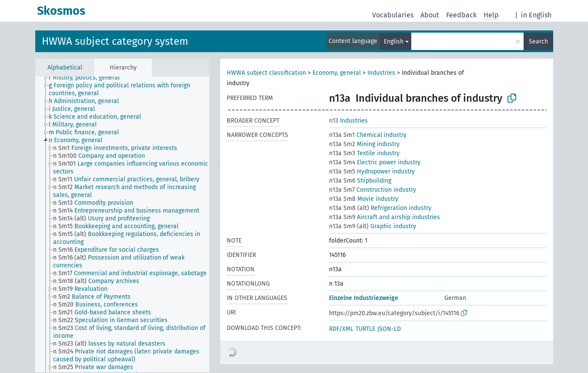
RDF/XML (341, 329)
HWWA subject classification (266, 73)
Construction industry (373, 190)
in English (536, 15)
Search (538, 42)
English (394, 42)
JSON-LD (389, 329)
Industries (381, 73)
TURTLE (365, 329)
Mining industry (364, 144)
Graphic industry (373, 226)
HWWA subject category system (115, 41)
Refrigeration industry (380, 208)
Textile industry (364, 153)
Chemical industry (368, 135)
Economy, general (337, 73)
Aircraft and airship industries (385, 217)
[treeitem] (88, 78)
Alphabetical (65, 68)
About (430, 15)
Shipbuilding (360, 181)
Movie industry (364, 199)
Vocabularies (393, 15)
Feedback (461, 15)
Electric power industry (375, 162)
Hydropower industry (372, 172)
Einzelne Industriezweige (364, 298)
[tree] (122, 224)
